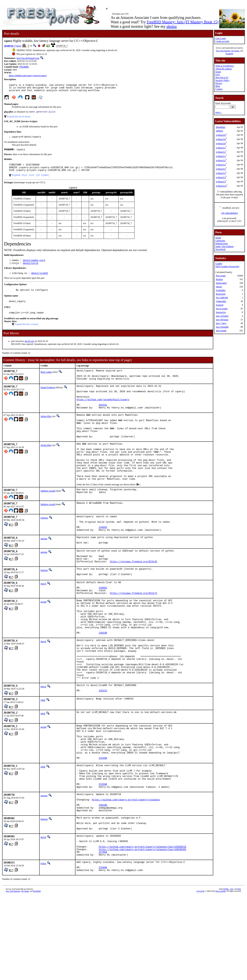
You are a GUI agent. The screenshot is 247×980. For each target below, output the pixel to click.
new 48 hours (222, 320)
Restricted (221, 294)
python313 (221, 173)
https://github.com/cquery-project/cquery (28, 76)
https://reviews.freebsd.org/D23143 (133, 598)
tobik (43, 758)
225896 (103, 951)
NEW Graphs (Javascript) (227, 266)
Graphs (219, 264)
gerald (43, 643)
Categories (220, 241)
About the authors (224, 69)
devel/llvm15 (40, 280)
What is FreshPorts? (225, 66)
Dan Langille (221, 976)
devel (19, 46)
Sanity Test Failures (225, 246)
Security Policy (222, 80)
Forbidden (221, 290)
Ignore (219, 287)
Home (218, 238)
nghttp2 (220, 131)
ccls (32, 350)
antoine (44, 572)
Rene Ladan (46, 381)
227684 (103, 934)
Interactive (221, 312)
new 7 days (221, 323)
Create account (222, 41)
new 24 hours (222, 316)
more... (219, 112)
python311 (221, 148)
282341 (103, 421)
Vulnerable (221, 301)
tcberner (44, 548)
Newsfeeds (220, 249)
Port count (221, 276)
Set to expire (222, 309)
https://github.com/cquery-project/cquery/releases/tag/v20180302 (143, 930)
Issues (218, 72)
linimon (44, 607)
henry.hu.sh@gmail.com (28, 58)
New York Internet (223, 51)
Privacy (219, 83)
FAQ (218, 75)
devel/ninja (31, 270)
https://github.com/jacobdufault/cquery (103, 414)
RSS (239, 974)
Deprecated (221, 283)
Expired (220, 305)
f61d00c (24, 67)
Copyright (200, 976)
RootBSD (230, 54)
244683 (103, 560)
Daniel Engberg (48, 399)
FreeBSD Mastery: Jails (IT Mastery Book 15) (183, 22)
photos (171, 26)
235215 (103, 749)
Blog (218, 86)
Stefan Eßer (46, 433)
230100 (103, 879)
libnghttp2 (221, 127)
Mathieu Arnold (48, 521)
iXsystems (235, 51)
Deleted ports (222, 244)
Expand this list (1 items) (27, 333)
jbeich (43, 622)
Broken (219, 279)
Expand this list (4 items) (19, 119)
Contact (219, 89)
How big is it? (222, 77)
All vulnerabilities (230, 213)
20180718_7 (10, 46)
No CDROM (222, 298)
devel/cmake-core (34, 267)
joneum (44, 866)
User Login (221, 38)
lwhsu (43, 946)
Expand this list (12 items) (31, 181)
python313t (221, 186)
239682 (103, 627)
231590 (103, 823)
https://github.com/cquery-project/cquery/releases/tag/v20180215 (143, 927)
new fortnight (222, 327)
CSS (231, 974)
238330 (103, 681)
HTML (226, 974)
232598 (103, 854)
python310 (221, 135)
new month (221, 331)
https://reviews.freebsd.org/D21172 (133, 634)
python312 (221, 160)
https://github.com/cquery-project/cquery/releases (126, 872)
